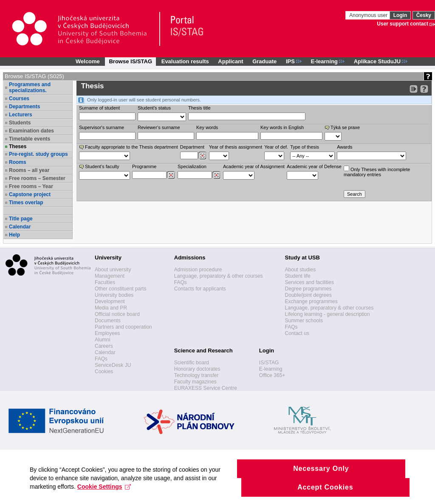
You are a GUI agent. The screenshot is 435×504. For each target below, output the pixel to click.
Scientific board (192, 363)
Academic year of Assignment (254, 166)
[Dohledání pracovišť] (202, 156)
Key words (207, 127)
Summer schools (304, 321)
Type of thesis (305, 147)
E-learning (271, 369)
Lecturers (21, 115)
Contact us (297, 333)
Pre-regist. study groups (38, 154)
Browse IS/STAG (130, 61)
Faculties (105, 282)
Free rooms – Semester (37, 178)
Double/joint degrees (308, 295)
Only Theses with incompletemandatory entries (377, 171)
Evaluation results (185, 61)
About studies (301, 270)
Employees (107, 333)
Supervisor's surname (102, 127)
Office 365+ (272, 375)
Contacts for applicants (200, 289)
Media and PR (111, 308)
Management (110, 276)
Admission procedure (198, 270)
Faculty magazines (195, 382)
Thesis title (199, 108)
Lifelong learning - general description (328, 314)
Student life (298, 276)
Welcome (88, 61)
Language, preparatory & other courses (219, 276)
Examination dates (31, 131)
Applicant (230, 61)
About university (113, 270)
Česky (424, 15)
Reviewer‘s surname (159, 127)
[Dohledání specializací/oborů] (216, 175)
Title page (21, 219)
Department (192, 147)
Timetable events (30, 139)
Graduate (264, 61)
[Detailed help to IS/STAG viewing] (424, 89)
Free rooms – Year (31, 186)
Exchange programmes (311, 301)
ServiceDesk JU (113, 365)
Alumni (103, 340)
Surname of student (99, 108)
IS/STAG (269, 363)
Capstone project (30, 194)
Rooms (18, 162)
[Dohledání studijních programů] (171, 175)
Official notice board (117, 314)
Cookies (104, 372)
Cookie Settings (104, 493)
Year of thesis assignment (236, 147)
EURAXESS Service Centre (206, 388)
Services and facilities (309, 282)
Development (110, 301)
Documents (108, 321)
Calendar (20, 227)
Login (400, 15)
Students (20, 123)
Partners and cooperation (123, 327)
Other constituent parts (120, 289)
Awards (345, 147)
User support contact (403, 24)
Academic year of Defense (314, 166)
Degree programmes (308, 289)
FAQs (101, 359)
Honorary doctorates (197, 369)
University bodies (114, 295)
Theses (18, 146)
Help (14, 235)
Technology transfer (196, 375)
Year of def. (276, 147)
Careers (104, 346)
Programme (144, 166)
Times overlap (26, 203)
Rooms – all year (29, 170)
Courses (19, 99)
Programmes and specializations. (30, 87)
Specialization (192, 166)
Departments (24, 107)
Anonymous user (369, 15)
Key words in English (282, 127)
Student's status (154, 108)
